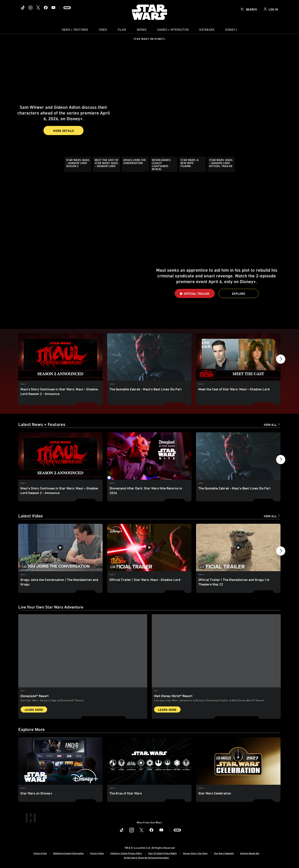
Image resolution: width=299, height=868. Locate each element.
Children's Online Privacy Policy (126, 853)
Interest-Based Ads (250, 853)
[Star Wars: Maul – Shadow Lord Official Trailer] (221, 164)
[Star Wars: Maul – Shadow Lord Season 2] (78, 164)
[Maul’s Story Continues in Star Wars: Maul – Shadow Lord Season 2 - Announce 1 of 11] (60, 357)
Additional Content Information (68, 853)
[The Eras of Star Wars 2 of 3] (149, 761)
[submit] (242, 9)
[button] (7, 109)
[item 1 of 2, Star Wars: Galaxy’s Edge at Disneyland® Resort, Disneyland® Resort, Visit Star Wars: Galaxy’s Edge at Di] (83, 665)
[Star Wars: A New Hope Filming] (192, 164)
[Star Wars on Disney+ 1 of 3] (60, 761)
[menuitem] (103, 30)
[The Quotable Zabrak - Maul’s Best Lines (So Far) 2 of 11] (149, 357)
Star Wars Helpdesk (224, 853)
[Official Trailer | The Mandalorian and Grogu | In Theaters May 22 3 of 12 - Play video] (238, 548)
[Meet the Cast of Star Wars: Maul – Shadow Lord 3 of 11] (238, 357)
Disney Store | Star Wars (195, 853)
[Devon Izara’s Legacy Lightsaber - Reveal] (164, 164)
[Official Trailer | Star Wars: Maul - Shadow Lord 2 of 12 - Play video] (149, 548)
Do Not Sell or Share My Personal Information (146, 858)
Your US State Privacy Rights (162, 853)
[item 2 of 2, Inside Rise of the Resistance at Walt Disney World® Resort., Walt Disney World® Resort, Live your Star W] (216, 665)
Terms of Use (40, 853)
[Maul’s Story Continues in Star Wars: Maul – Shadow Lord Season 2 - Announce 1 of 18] (60, 456)
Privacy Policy (97, 853)
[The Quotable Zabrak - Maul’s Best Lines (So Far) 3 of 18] (238, 456)
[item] (75, 30)
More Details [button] (63, 123)
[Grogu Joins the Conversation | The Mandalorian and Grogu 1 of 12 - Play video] (60, 548)
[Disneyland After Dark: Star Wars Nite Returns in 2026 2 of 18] (149, 456)
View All (270, 425)
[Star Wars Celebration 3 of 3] (238, 761)
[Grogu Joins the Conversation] (135, 164)
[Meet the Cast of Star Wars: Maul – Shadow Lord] (107, 164)
